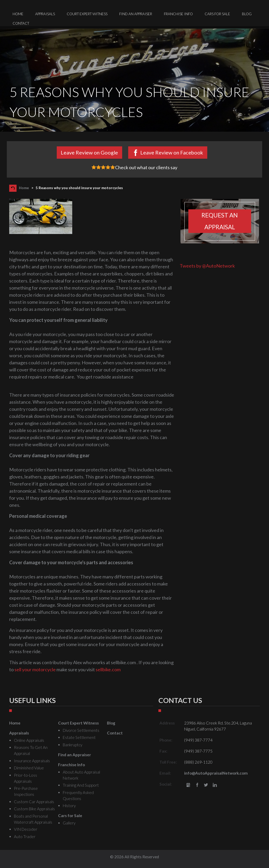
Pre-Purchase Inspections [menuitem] (26, 791)
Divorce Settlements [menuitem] (81, 730)
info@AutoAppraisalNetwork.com (216, 773)
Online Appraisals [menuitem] (29, 740)
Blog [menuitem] (247, 14)
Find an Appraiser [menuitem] (136, 14)
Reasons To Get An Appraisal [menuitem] (31, 750)
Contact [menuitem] (21, 23)
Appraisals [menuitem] (45, 14)
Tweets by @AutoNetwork (207, 266)
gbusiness (188, 785)
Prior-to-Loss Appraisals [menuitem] (25, 778)
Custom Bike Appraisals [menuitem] (34, 809)
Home (24, 188)
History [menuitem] (69, 806)
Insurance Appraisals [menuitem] (32, 761)
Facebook (197, 785)
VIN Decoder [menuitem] (26, 829)
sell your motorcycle (35, 669)
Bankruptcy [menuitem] (73, 745)
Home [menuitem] (18, 14)
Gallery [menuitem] (69, 823)
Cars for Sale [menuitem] (217, 14)
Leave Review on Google (89, 152)
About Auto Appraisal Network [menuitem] (81, 775)
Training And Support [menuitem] (81, 785)
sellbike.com (108, 669)
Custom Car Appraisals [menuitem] (34, 802)
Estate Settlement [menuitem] (79, 737)
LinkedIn (215, 785)
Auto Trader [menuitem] (25, 837)
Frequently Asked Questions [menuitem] (78, 795)
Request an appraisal (220, 221)
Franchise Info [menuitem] (178, 14)
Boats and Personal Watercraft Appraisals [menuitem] (33, 819)
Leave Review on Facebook (172, 152)
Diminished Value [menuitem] (29, 768)
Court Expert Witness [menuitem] (87, 14)
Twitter (206, 785)
